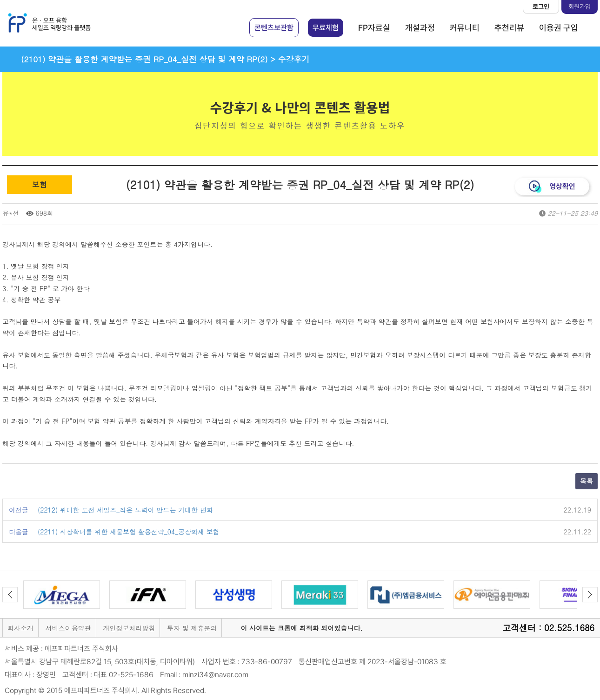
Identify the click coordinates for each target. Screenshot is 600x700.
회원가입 (580, 7)
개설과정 (420, 28)
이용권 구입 (559, 28)
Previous (10, 595)
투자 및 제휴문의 (192, 628)
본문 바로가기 (0, 0)
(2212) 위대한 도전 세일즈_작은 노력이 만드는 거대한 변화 (125, 510)
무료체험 (326, 28)
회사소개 (20, 628)
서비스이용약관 (68, 628)
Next (590, 595)
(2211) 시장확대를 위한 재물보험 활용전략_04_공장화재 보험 (129, 532)
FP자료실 (374, 28)
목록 (587, 481)
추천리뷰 (509, 28)
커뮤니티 (465, 28)
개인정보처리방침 (129, 628)
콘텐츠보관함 (274, 28)
